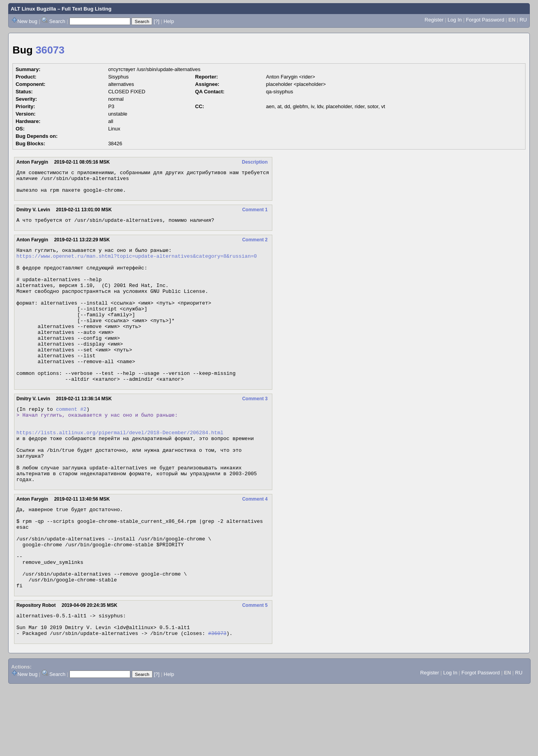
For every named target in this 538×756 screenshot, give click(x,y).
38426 (115, 144)
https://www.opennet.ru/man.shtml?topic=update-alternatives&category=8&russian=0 (137, 264)
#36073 (217, 702)
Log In (455, 20)
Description (255, 162)
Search (57, 21)
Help (169, 21)
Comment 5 (255, 670)
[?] (156, 21)
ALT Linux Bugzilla (34, 9)
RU (523, 20)
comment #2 (71, 443)
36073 (50, 50)
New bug (28, 21)
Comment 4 (255, 547)
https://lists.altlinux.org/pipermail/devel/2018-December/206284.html (120, 471)
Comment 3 (255, 431)
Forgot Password (485, 20)
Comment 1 (255, 214)
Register (434, 20)
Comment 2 (255, 246)
